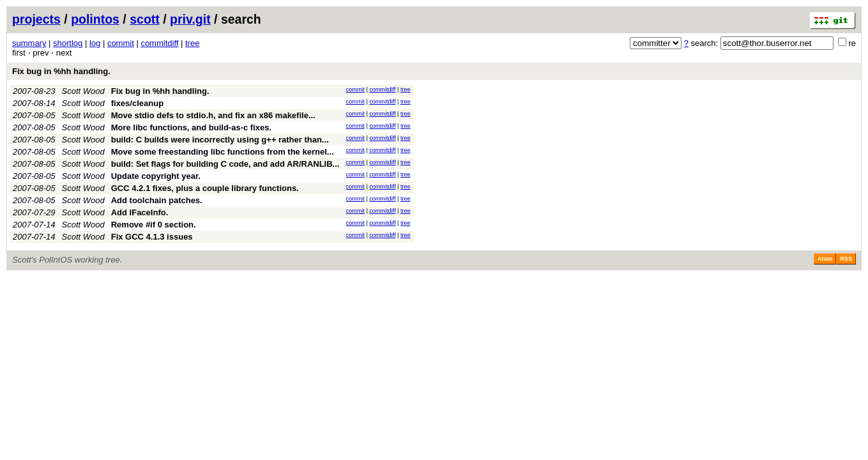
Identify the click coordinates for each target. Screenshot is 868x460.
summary (29, 43)
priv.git (190, 19)
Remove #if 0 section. (154, 225)
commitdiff (159, 43)
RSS (846, 259)
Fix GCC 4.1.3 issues (152, 237)
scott (145, 19)
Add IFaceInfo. (140, 212)
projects (36, 19)
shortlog (68, 43)
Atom (825, 259)
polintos (95, 19)
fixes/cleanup (137, 103)
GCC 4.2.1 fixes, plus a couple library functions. (205, 188)
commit (121, 43)
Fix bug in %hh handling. (61, 71)
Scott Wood (83, 91)
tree (192, 43)
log (95, 43)
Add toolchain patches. (157, 200)
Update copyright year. (156, 176)
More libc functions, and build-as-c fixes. (191, 127)
